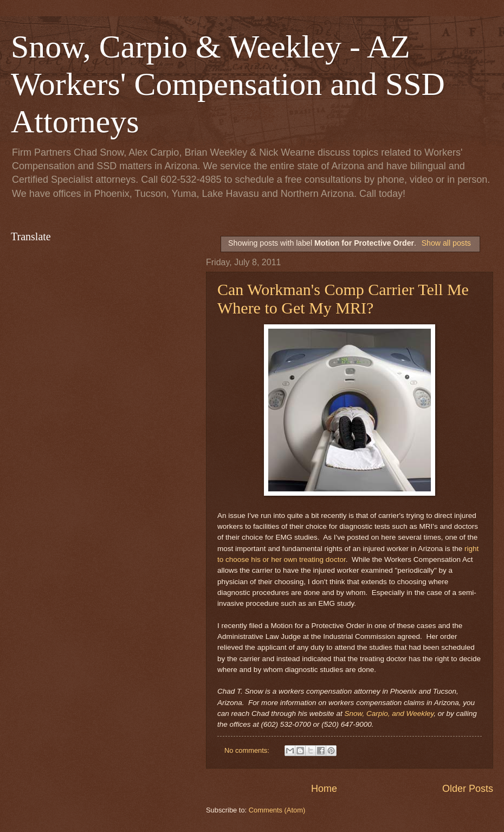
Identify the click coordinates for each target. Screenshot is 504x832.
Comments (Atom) (277, 810)
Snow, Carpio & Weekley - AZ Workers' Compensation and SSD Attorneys (228, 84)
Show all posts (446, 243)
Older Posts (468, 789)
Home (324, 789)
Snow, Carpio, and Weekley (389, 713)
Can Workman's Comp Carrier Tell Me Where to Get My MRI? (343, 299)
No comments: (248, 750)
